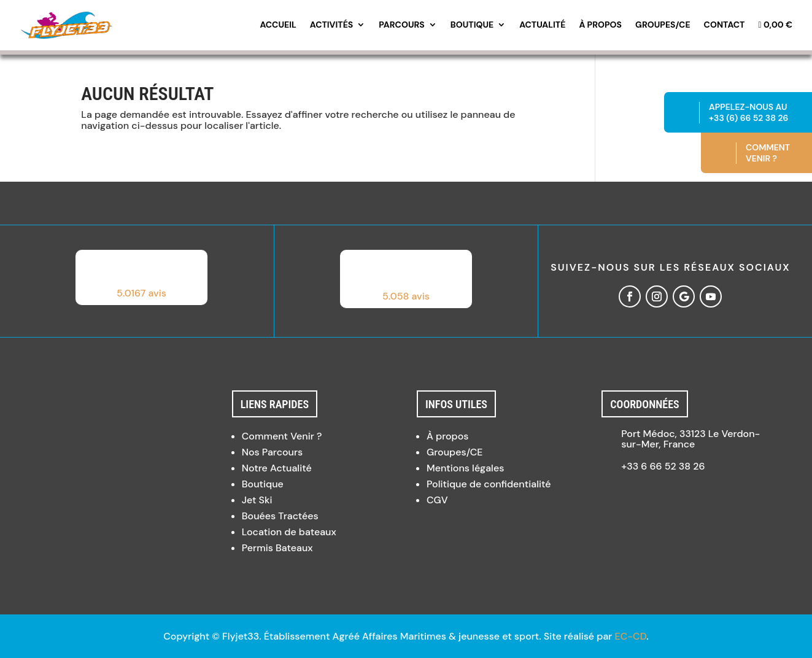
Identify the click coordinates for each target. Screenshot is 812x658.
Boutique (472, 25)
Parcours (402, 25)
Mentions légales (465, 468)
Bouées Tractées (280, 516)
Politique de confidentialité (489, 484)
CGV (437, 500)
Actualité (542, 25)
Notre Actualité (277, 468)
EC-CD (631, 636)
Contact (725, 25)
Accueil (278, 25)
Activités (331, 25)
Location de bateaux (289, 532)
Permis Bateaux (277, 548)
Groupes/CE (663, 25)
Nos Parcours (273, 452)
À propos (600, 25)
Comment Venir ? (282, 436)
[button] (141, 277)
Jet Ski (257, 500)
